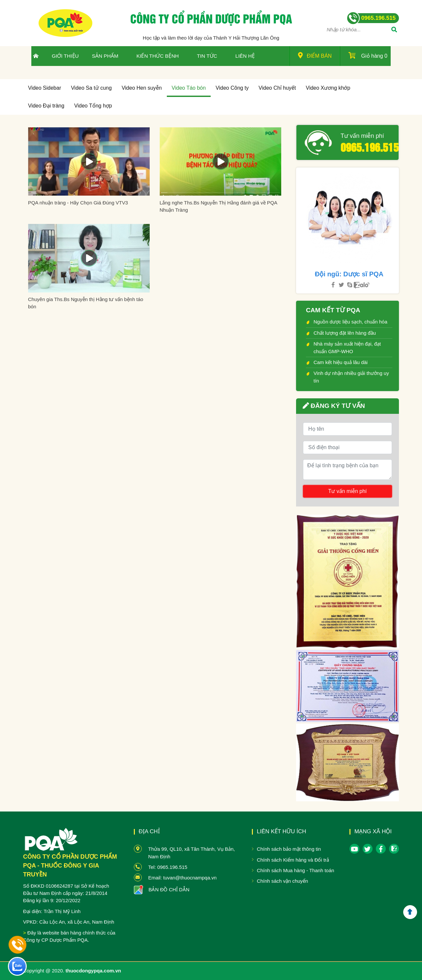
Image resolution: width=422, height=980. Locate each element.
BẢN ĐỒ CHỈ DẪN (169, 889)
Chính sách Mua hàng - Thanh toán (296, 870)
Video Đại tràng (46, 106)
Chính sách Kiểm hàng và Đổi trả (293, 860)
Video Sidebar (45, 88)
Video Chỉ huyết (277, 88)
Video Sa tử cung (91, 88)
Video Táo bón (189, 88)
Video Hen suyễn (142, 88)
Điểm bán (315, 55)
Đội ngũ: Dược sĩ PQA (349, 274)
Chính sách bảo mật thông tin (289, 849)
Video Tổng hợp (93, 106)
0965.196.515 (367, 147)
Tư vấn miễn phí (362, 136)
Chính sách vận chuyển (282, 881)
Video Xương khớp (328, 88)
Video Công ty (232, 88)
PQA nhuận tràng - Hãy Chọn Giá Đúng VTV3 (78, 203)
